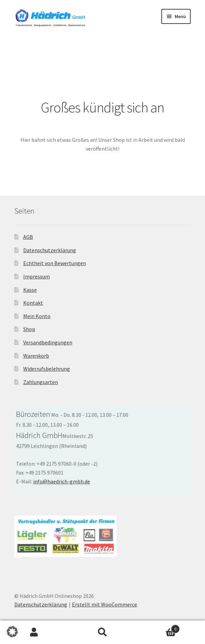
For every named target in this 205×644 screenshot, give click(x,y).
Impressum (36, 276)
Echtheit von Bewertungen (55, 263)
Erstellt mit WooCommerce (105, 604)
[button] (12, 632)
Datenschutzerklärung (50, 250)
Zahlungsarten (41, 382)
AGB (28, 237)
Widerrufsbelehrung (47, 369)
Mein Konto (37, 316)
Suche (102, 632)
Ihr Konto (34, 632)
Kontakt (33, 303)
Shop (29, 329)
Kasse (30, 290)
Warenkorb (36, 356)
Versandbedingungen (48, 342)
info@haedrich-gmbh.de (62, 481)
